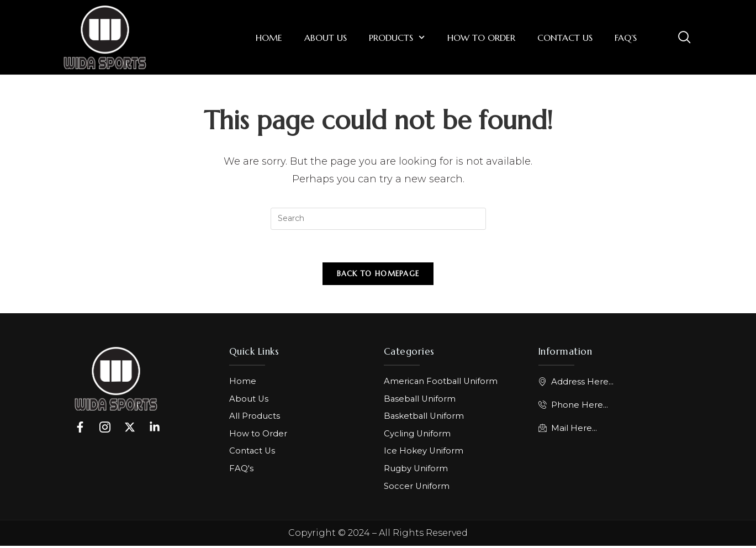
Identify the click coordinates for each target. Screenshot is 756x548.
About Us (326, 38)
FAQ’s (626, 38)
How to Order (481, 38)
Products (397, 37)
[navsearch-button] (684, 36)
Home (269, 38)
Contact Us (565, 38)
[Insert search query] (378, 219)
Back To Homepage (378, 275)
